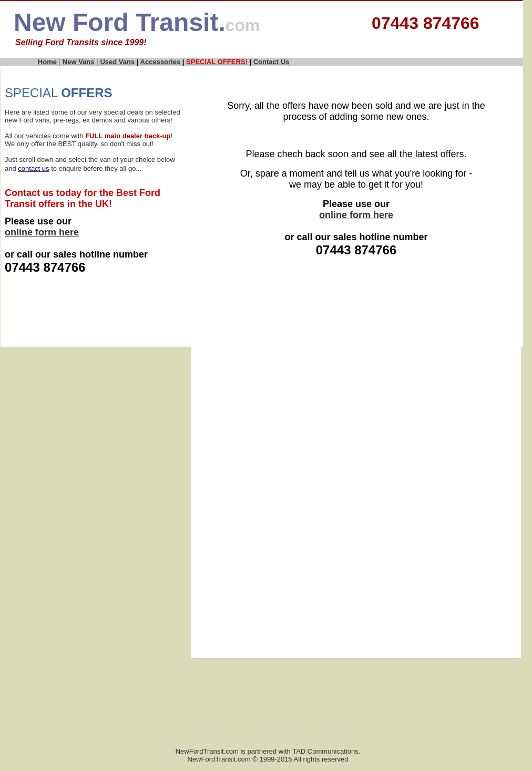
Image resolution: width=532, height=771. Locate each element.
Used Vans (117, 62)
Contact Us (272, 62)
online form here (42, 232)
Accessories (161, 62)
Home (47, 62)
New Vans (79, 62)
